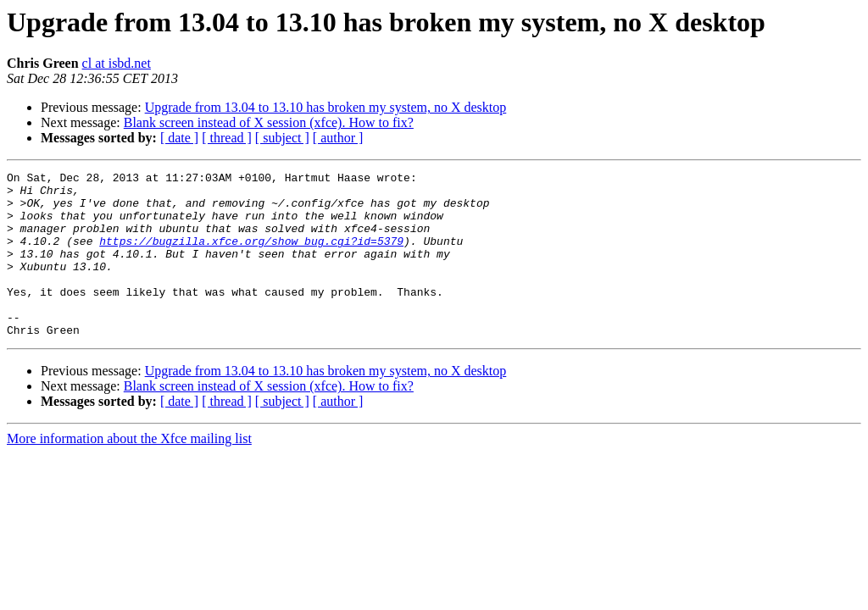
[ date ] (179, 138)
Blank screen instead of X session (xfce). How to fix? (269, 122)
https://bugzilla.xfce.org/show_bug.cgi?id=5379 (251, 256)
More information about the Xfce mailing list (129, 471)
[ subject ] (282, 138)
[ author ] (338, 138)
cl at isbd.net (117, 63)
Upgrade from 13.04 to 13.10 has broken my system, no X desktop (326, 107)
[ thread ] (227, 138)
